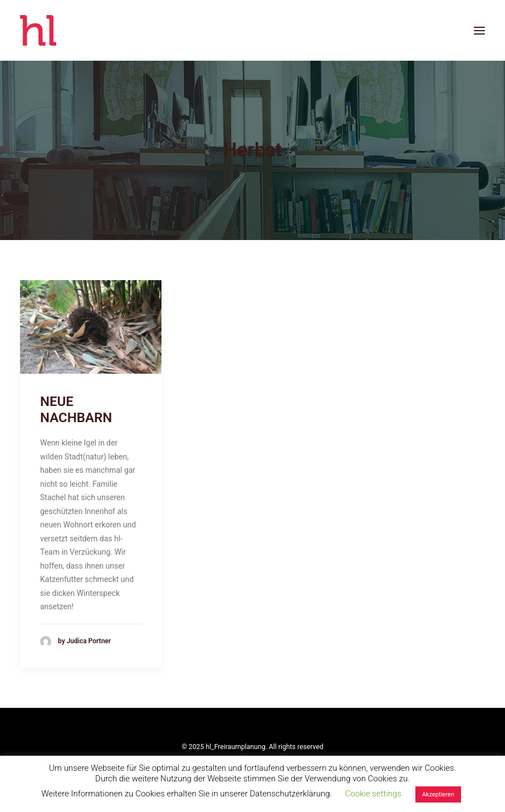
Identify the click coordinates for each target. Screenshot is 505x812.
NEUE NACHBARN (76, 410)
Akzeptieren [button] (438, 794)
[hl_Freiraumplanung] (38, 30)
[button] (479, 30)
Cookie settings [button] (373, 794)
